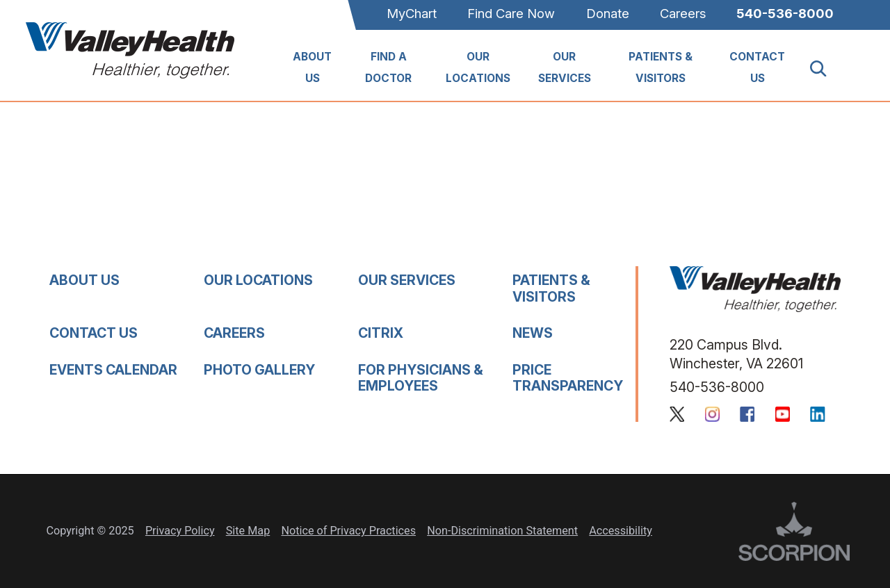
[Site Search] (826, 68)
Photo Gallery (259, 370)
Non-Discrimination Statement (502, 531)
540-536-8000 (785, 13)
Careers (683, 13)
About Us (312, 67)
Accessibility (621, 531)
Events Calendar (113, 370)
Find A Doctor (388, 67)
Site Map (248, 531)
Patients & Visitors (661, 67)
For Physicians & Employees (421, 378)
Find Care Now (511, 13)
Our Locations (478, 67)
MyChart (412, 13)
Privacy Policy (180, 531)
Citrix (381, 333)
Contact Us (757, 67)
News (533, 333)
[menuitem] (313, 68)
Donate (608, 13)
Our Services (565, 67)
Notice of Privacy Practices (348, 531)
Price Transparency (568, 378)
